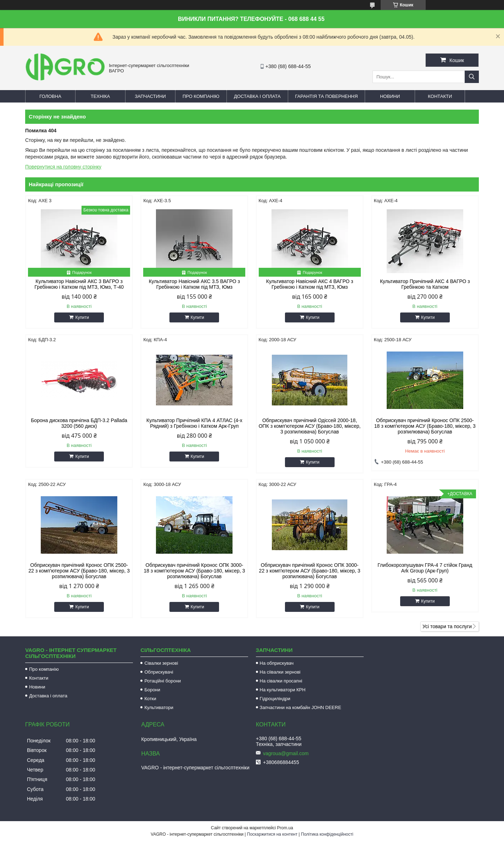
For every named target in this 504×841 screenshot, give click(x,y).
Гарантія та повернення (327, 96)
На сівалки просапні (281, 681)
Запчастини (150, 96)
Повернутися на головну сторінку (63, 167)
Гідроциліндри (275, 699)
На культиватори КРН (283, 690)
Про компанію (201, 96)
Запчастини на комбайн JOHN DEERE (301, 707)
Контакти (440, 96)
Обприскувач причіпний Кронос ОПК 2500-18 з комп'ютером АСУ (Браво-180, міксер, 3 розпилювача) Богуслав (425, 426)
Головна (50, 96)
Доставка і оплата (257, 96)
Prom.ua (285, 828)
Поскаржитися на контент (272, 834)
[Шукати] (472, 77)
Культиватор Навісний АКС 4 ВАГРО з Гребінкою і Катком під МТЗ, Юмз (310, 284)
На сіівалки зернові (280, 672)
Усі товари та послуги (447, 626)
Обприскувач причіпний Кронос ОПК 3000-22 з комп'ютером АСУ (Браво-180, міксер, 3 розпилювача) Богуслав (310, 571)
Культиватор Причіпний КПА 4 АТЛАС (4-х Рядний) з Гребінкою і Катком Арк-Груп (194, 423)
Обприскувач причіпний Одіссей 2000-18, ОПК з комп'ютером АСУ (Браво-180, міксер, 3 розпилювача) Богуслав (310, 426)
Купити (82, 317)
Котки (150, 699)
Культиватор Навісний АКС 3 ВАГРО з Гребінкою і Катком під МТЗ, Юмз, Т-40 (79, 284)
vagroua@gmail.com (286, 753)
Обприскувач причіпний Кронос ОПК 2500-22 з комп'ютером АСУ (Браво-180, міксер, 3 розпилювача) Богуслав (79, 571)
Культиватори (159, 707)
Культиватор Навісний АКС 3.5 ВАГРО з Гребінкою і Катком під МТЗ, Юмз (194, 284)
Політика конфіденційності (327, 834)
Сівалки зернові (161, 663)
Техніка (100, 96)
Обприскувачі (159, 672)
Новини (390, 96)
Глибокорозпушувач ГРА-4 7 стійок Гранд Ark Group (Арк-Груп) (425, 568)
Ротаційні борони (163, 681)
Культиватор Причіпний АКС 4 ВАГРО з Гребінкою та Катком (425, 284)
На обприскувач (277, 663)
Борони (152, 690)
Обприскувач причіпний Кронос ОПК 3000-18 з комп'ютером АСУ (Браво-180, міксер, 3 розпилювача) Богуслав (194, 571)
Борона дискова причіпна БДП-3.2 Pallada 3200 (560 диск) (79, 423)
